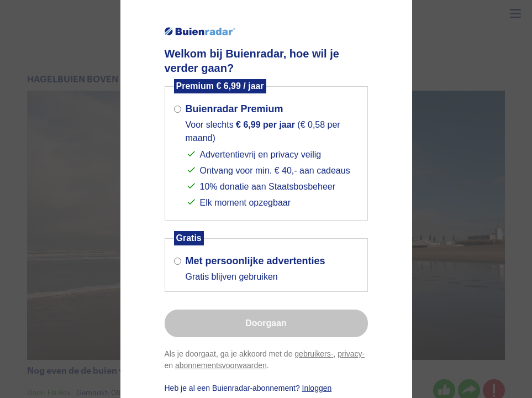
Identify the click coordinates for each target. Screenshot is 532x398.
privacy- (351, 354)
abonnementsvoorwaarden (221, 365)
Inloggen (317, 388)
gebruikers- (314, 354)
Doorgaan (266, 323)
